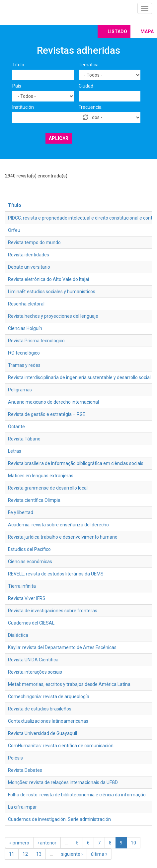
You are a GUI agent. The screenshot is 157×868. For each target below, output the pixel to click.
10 (133, 843)
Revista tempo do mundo (34, 242)
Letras (15, 451)
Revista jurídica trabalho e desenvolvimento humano (63, 537)
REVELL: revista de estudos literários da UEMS (56, 574)
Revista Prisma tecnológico (36, 341)
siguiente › (72, 854)
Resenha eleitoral (26, 304)
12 (25, 854)
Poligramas (20, 390)
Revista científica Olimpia (34, 500)
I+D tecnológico (24, 353)
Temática (89, 65)
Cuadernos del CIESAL (31, 623)
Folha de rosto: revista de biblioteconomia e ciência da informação (77, 795)
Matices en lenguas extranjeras (41, 476)
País (17, 86)
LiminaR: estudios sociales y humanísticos (52, 292)
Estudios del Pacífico (29, 549)
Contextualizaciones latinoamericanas (48, 721)
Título (18, 65)
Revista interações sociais (35, 672)
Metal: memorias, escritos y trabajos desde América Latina (69, 684)
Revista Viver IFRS (27, 598)
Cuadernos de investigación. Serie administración (59, 819)
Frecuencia (90, 107)
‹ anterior (47, 843)
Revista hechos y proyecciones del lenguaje (53, 316)
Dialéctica (18, 635)
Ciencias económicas (30, 562)
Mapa (147, 32)
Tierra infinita (22, 586)
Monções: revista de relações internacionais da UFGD (63, 782)
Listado (117, 32)
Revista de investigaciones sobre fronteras (53, 611)
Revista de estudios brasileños (40, 709)
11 (12, 854)
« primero (19, 843)
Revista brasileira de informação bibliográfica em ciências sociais (76, 463)
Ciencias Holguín (25, 328)
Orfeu (14, 230)
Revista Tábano (24, 439)
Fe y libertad (21, 512)
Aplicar (59, 138)
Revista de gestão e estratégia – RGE (47, 414)
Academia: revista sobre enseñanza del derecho (58, 525)
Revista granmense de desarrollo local (48, 488)
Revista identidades (29, 255)
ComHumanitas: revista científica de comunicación (61, 746)
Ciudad (86, 86)
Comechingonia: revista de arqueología (49, 697)
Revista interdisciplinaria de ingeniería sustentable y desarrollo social (79, 377)
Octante (16, 427)
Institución (23, 107)
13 (39, 854)
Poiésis (15, 758)
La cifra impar (22, 807)
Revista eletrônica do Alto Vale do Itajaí (48, 279)
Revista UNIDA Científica (33, 660)
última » (99, 854)
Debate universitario (29, 267)
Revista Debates (25, 770)
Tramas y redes (24, 365)
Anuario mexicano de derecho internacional (53, 402)
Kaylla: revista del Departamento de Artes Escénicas (62, 647)
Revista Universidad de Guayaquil (42, 733)
